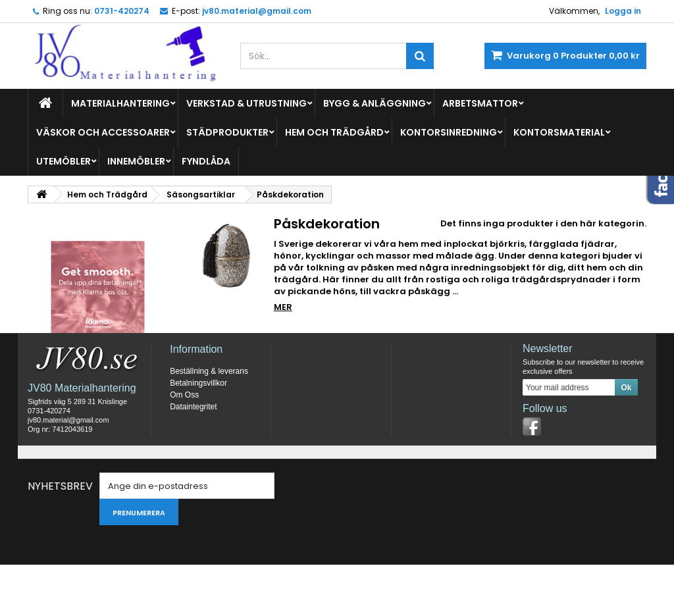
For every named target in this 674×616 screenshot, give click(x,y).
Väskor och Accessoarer (103, 132)
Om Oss (184, 446)
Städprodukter (227, 132)
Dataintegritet (193, 458)
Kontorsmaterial (559, 132)
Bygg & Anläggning (375, 103)
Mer (283, 307)
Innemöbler (136, 161)
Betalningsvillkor (198, 434)
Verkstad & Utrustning (246, 103)
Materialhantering (120, 103)
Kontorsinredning (449, 132)
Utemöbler (64, 161)
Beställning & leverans (209, 423)
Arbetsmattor (480, 103)
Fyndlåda (206, 161)
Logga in (623, 11)
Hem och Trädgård (334, 132)
